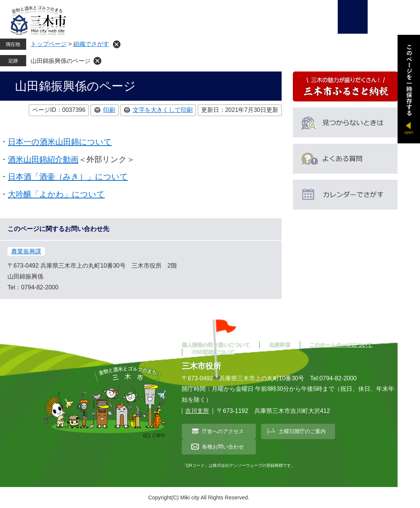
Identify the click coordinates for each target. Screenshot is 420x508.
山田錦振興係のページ (61, 61)
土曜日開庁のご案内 (302, 431)
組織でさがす (91, 44)
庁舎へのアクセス (223, 431)
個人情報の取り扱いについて (216, 345)
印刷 (109, 110)
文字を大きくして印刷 (163, 110)
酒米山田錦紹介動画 (43, 159)
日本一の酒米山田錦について (60, 142)
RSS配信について (213, 352)
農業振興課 (26, 251)
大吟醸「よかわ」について (56, 194)
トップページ (49, 44)
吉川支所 (197, 411)
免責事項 (280, 345)
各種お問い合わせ (223, 447)
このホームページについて (341, 345)
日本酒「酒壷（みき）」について (68, 177)
